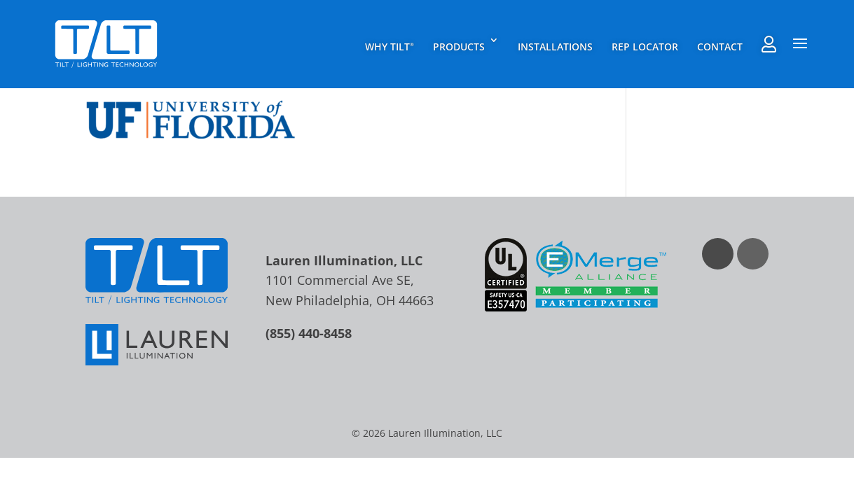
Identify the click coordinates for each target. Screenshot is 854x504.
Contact (720, 47)
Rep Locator (645, 47)
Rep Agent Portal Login (769, 44)
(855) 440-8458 (309, 333)
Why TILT (390, 47)
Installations (555, 47)
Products (459, 47)
